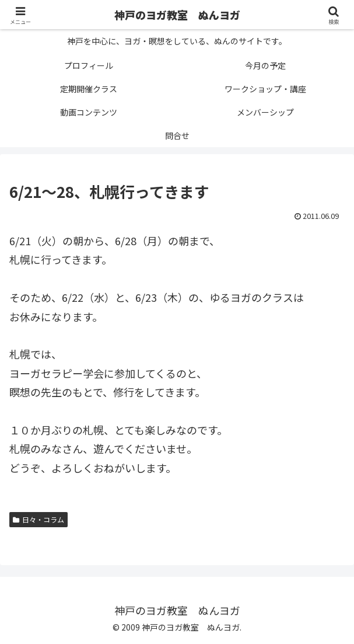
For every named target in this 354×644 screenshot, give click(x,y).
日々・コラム (38, 519)
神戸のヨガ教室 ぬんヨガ (177, 15)
